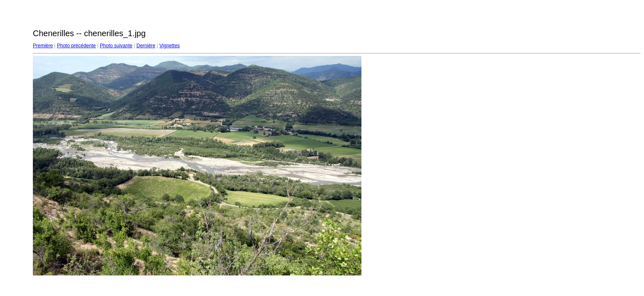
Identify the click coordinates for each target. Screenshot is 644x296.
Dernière (146, 46)
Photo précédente (76, 46)
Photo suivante (116, 46)
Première (43, 46)
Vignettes (170, 46)
